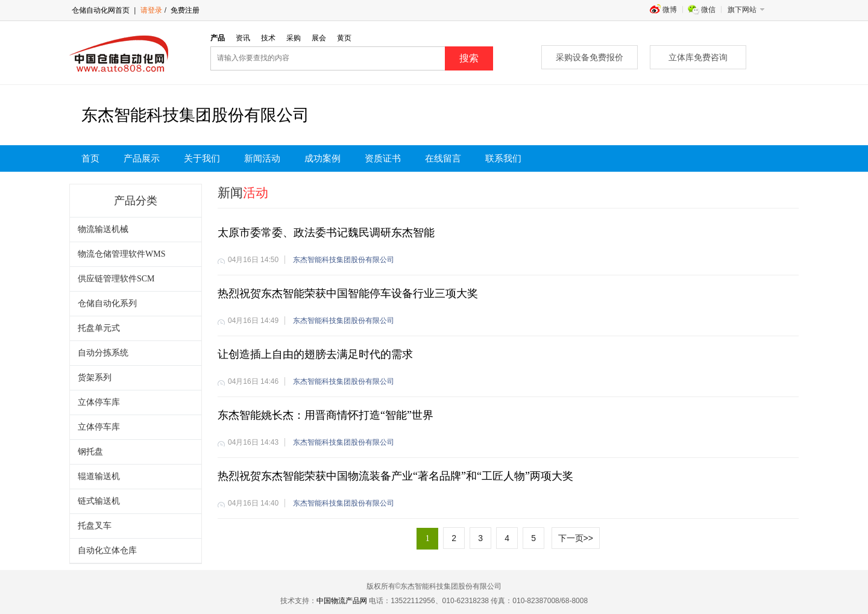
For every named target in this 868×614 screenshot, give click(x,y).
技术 (268, 38)
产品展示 (142, 158)
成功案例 (322, 158)
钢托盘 (90, 452)
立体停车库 (99, 402)
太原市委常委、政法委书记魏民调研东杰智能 (326, 233)
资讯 (243, 38)
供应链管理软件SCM (116, 279)
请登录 (151, 10)
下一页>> (576, 538)
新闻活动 (262, 158)
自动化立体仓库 (107, 550)
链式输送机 (99, 501)
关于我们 (202, 158)
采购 (294, 38)
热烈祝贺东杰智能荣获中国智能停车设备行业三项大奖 (348, 293)
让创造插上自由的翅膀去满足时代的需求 (315, 354)
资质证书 (383, 158)
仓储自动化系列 (107, 303)
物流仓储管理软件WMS (121, 254)
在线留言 (443, 158)
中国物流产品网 (342, 601)
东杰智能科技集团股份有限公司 (344, 260)
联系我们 (503, 158)
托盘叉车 (95, 526)
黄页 (344, 38)
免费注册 (184, 10)
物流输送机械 (103, 229)
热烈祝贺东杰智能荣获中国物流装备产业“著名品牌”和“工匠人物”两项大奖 (395, 476)
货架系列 (95, 377)
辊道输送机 (99, 476)
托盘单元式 (99, 328)
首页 (90, 158)
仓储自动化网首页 (101, 10)
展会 (319, 38)
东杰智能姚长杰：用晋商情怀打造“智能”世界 (325, 415)
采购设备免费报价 (590, 57)
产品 (218, 38)
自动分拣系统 (103, 353)
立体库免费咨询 (698, 57)
